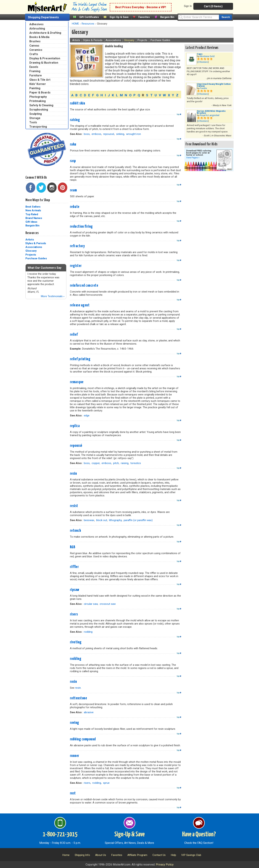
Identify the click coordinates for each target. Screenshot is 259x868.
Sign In (188, 6)
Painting (35, 88)
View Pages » (193, 158)
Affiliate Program (137, 855)
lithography (115, 520)
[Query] (199, 17)
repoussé (109, 134)
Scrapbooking (39, 110)
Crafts (34, 54)
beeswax (89, 520)
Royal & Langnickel (210, 115)
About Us (101, 855)
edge (87, 416)
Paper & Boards (40, 93)
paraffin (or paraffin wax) (138, 520)
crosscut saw (108, 604)
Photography (38, 97)
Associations (34, 247)
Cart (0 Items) (213, 6)
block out (102, 520)
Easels (34, 67)
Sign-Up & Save (119, 17)
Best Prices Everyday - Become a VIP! (141, 7)
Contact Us (159, 855)
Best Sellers (33, 207)
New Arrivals (33, 210)
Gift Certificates (89, 17)
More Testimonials (53, 296)
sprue (106, 783)
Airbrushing (37, 29)
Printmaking (38, 101)
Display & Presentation (45, 58)
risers (87, 783)
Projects (31, 255)
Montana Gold (207, 56)
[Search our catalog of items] (225, 17)
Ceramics (36, 50)
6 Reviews (203, 121)
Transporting (38, 127)
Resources (32, 233)
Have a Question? (199, 835)
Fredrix (203, 88)
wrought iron (134, 134)
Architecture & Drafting (45, 33)
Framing (35, 71)
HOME (75, 24)
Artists (30, 240)
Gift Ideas (31, 222)
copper (96, 463)
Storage (35, 118)
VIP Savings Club (191, 855)
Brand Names (34, 218)
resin (78, 688)
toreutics (136, 463)
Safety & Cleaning (41, 105)
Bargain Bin (167, 17)
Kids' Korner (38, 84)
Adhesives (36, 24)
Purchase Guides (36, 258)
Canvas (34, 46)
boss (87, 134)
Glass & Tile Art (40, 80)
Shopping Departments (43, 17)
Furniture (36, 75)
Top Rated (32, 214)
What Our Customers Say (44, 268)
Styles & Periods (36, 243)
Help (173, 855)
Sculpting (36, 114)
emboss (96, 134)
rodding (88, 632)
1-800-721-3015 (60, 835)
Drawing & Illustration (44, 63)
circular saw (91, 604)
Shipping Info (82, 855)
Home (66, 855)
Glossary (31, 251)
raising (125, 463)
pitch (116, 463)
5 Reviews (203, 94)
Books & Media (39, 37)
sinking (120, 134)
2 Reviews (203, 62)
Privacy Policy (165, 865)
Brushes (35, 41)
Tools (33, 122)
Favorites (144, 17)
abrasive (89, 712)
